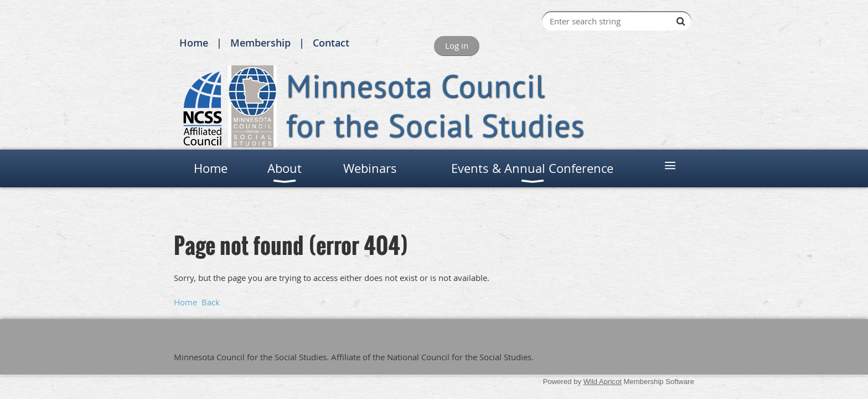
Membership (260, 43)
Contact (331, 43)
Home (194, 43)
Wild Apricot (603, 382)
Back (211, 302)
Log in (457, 45)
